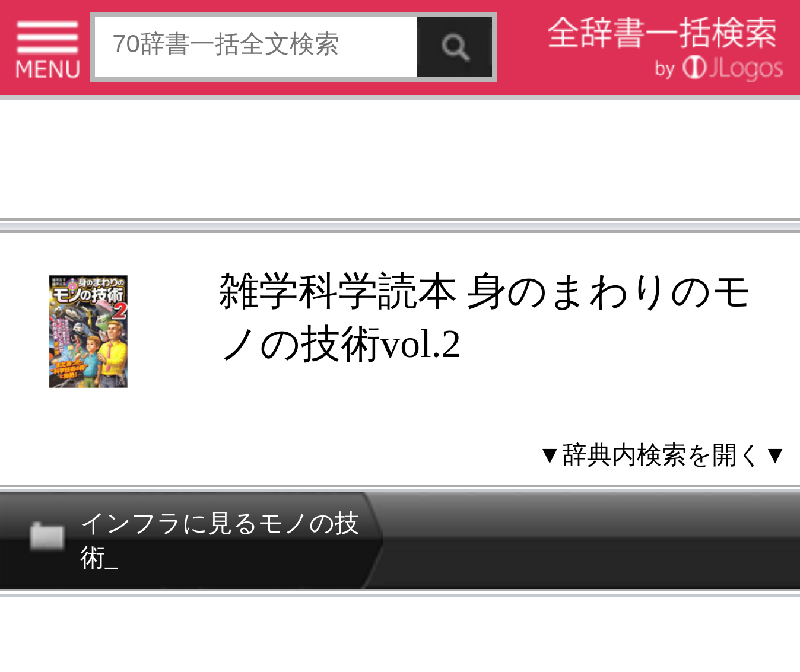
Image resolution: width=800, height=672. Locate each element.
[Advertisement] (400, 162)
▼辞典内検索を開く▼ (663, 455)
